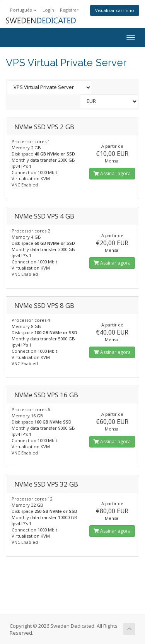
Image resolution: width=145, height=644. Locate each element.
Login (48, 10)
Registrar (69, 10)
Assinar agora (112, 173)
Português (23, 10)
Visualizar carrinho (115, 10)
